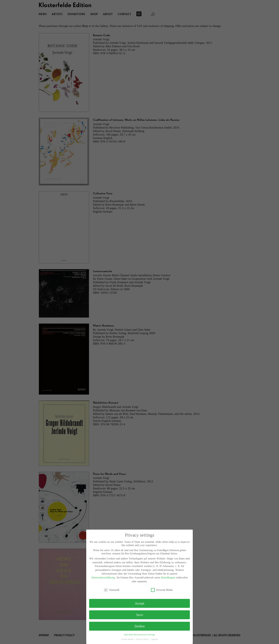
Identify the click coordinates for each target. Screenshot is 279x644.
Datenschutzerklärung (103, 577)
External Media (162, 590)
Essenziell (112, 590)
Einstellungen (168, 577)
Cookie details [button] (127, 639)
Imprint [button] (155, 639)
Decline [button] (140, 626)
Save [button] (140, 615)
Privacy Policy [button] (143, 639)
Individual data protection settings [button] (139, 634)
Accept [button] (140, 603)
